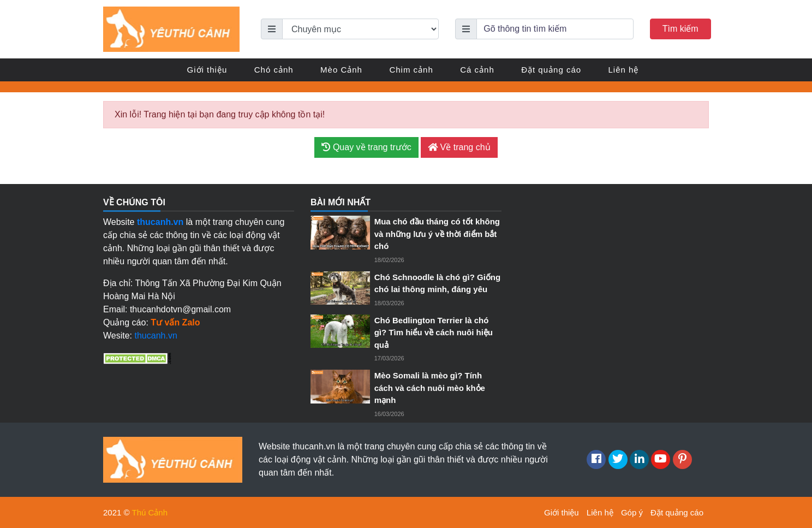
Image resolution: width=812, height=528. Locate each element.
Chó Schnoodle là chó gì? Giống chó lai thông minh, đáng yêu (438, 283)
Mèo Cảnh (341, 70)
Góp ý (632, 512)
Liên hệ (624, 70)
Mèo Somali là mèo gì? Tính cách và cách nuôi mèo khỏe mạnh (430, 388)
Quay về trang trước (366, 147)
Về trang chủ (459, 147)
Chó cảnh (274, 70)
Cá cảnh (477, 70)
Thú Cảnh (150, 512)
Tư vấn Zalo (175, 322)
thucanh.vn (156, 336)
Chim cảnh (411, 70)
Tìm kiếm (680, 29)
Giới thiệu (207, 70)
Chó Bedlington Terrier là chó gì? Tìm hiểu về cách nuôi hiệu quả (434, 333)
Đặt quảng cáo (551, 70)
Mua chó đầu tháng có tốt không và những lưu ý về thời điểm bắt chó (437, 234)
